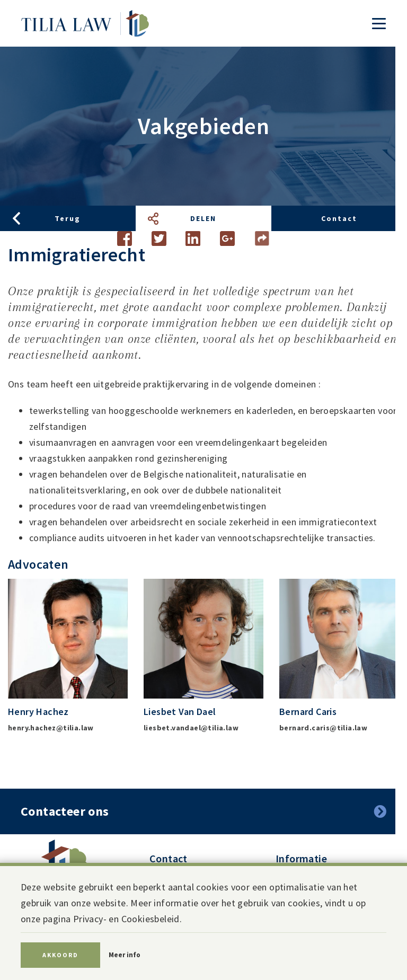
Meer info (125, 955)
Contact (339, 218)
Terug (68, 218)
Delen (203, 218)
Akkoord (60, 955)
